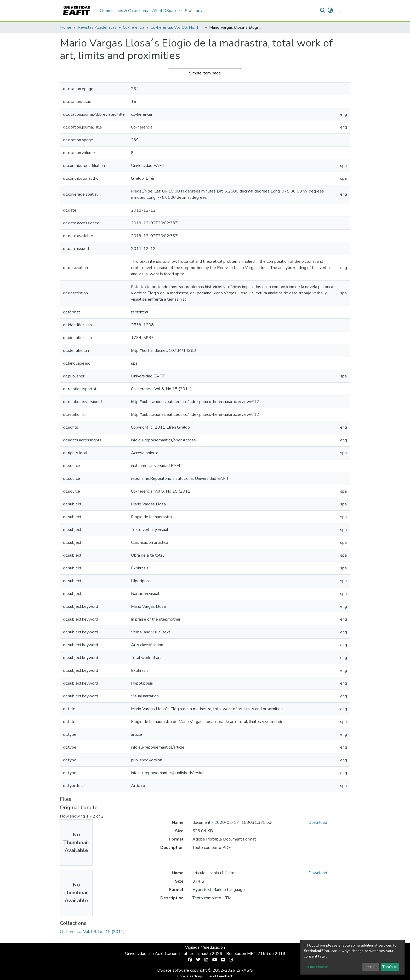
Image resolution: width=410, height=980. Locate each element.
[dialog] (352, 957)
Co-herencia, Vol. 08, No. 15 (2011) (177, 27)
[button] (330, 11)
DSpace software (173, 970)
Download (318, 822)
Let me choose (316, 967)
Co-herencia (134, 27)
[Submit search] (323, 11)
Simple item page (205, 73)
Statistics (193, 11)
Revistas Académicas (97, 27)
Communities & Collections (124, 11)
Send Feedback (220, 976)
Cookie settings (190, 976)
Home (66, 27)
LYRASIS (245, 970)
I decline (371, 967)
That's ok (390, 967)
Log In (341, 11)
